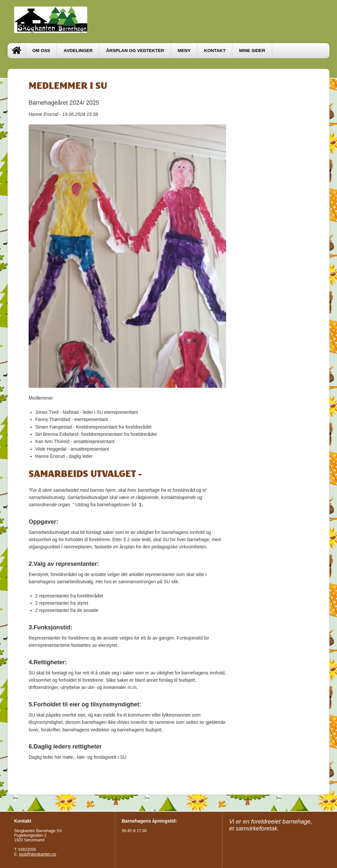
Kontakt (215, 51)
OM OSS (41, 51)
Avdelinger (78, 51)
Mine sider (252, 51)
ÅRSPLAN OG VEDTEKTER (135, 51)
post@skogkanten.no (38, 854)
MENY (184, 51)
